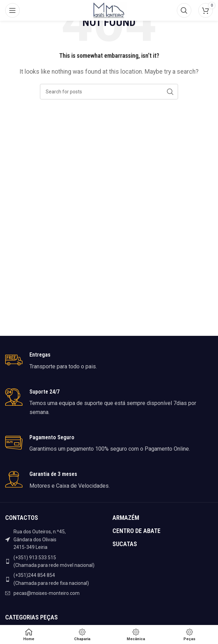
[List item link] (55, 562)
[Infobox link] (109, 361)
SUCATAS (125, 544)
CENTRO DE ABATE (137, 531)
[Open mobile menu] (12, 10)
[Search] (184, 10)
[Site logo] (109, 10)
